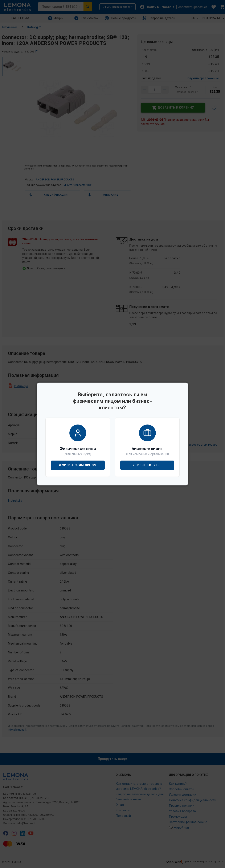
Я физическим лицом (78, 465)
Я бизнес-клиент (147, 465)
